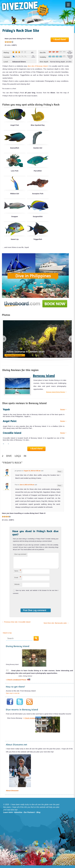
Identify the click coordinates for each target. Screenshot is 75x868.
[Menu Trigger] (68, 5)
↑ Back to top (7, 635)
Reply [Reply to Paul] (60, 486)
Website (17, 587)
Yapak (6, 409)
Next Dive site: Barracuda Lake (56, 626)
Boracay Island (44, 376)
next (70, 339)
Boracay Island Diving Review (56, 392)
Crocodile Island (12, 433)
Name (18, 573)
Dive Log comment (20, 554)
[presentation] (27, 603)
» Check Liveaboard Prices (18, 682)
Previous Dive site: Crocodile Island (16, 625)
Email (18, 580)
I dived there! (60, 39)
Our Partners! (29, 815)
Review (63, 409)
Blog (38, 815)
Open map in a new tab (13, 696)
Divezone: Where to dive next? (25, 9)
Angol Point (10, 421)
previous (5, 339)
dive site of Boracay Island (38, 66)
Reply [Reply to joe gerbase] (60, 472)
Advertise (18, 815)
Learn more (8, 815)
